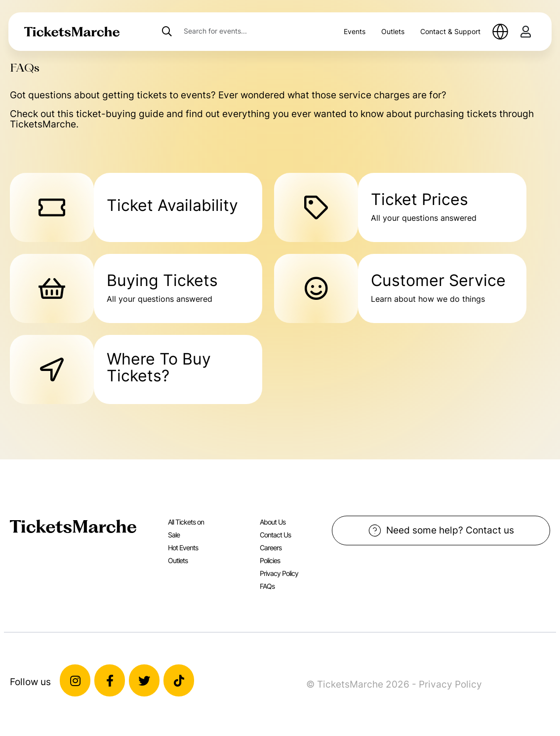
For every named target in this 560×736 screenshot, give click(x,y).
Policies (270, 560)
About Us (273, 522)
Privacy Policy (279, 573)
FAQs (267, 586)
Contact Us (275, 535)
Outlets (393, 31)
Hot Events (183, 548)
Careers (271, 548)
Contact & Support (450, 31)
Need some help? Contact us (441, 531)
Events (355, 31)
